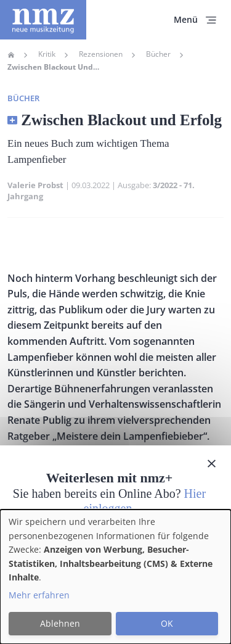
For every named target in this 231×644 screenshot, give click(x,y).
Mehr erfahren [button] (39, 595)
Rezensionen (101, 54)
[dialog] (115, 577)
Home (11, 55)
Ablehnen (60, 623)
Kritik (47, 54)
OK (167, 623)
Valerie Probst (35, 185)
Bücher (158, 54)
